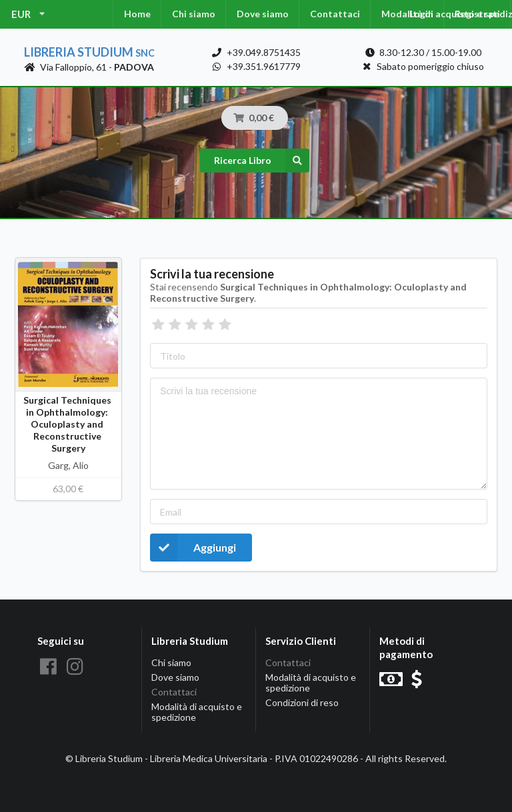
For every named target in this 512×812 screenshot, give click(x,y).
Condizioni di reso (302, 702)
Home (137, 14)
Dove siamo (263, 14)
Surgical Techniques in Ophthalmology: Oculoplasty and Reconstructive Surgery (68, 424)
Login (421, 14)
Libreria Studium (89, 52)
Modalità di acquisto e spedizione (197, 712)
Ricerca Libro (262, 161)
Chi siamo (194, 14)
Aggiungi (193, 547)
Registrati (477, 14)
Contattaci (335, 14)
